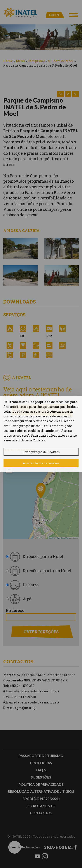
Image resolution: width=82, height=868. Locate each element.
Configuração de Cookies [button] (41, 452)
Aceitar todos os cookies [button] (41, 463)
